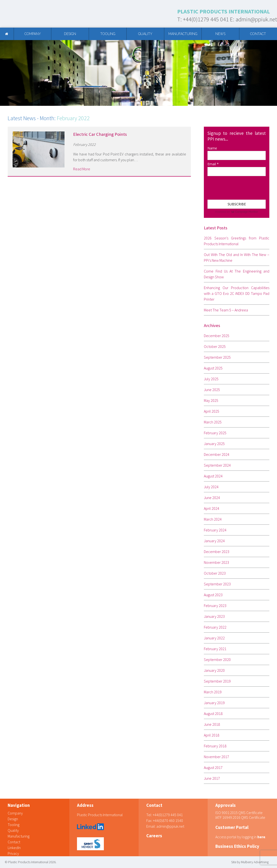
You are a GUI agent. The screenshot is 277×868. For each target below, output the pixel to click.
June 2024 (212, 498)
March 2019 (213, 692)
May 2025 (211, 400)
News (220, 34)
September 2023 (217, 584)
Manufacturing (183, 34)
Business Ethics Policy (237, 846)
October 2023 (215, 573)
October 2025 (215, 346)
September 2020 (217, 660)
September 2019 (217, 681)
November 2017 (216, 757)
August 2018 (213, 713)
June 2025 (212, 390)
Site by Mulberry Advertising (250, 862)
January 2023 (214, 616)
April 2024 (212, 508)
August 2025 (213, 368)
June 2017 (212, 778)
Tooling (108, 34)
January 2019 (214, 703)
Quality (145, 34)
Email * (213, 164)
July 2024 (211, 487)
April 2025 (212, 411)
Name (212, 148)
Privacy (13, 853)
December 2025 (217, 336)
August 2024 (213, 476)
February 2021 (215, 649)
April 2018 (212, 735)
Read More (82, 169)
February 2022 (215, 627)
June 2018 (212, 724)
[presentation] (231, 186)
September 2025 (217, 357)
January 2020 (214, 670)
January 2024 (214, 541)
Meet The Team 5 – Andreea (226, 310)
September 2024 (217, 465)
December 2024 (217, 454)
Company (33, 34)
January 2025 (214, 444)
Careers (154, 836)
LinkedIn (14, 848)
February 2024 (215, 530)
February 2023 (215, 606)
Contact (258, 34)
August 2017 (213, 767)
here (261, 837)
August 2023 (213, 595)
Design (70, 34)
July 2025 (211, 379)
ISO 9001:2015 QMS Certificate (239, 813)
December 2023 (217, 552)
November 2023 (216, 562)
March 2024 (213, 519)
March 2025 (213, 422)
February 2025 (215, 433)
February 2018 (215, 746)
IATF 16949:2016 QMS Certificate (240, 817)
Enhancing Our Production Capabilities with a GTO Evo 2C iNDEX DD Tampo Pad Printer (237, 293)
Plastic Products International (100, 815)
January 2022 (214, 638)
